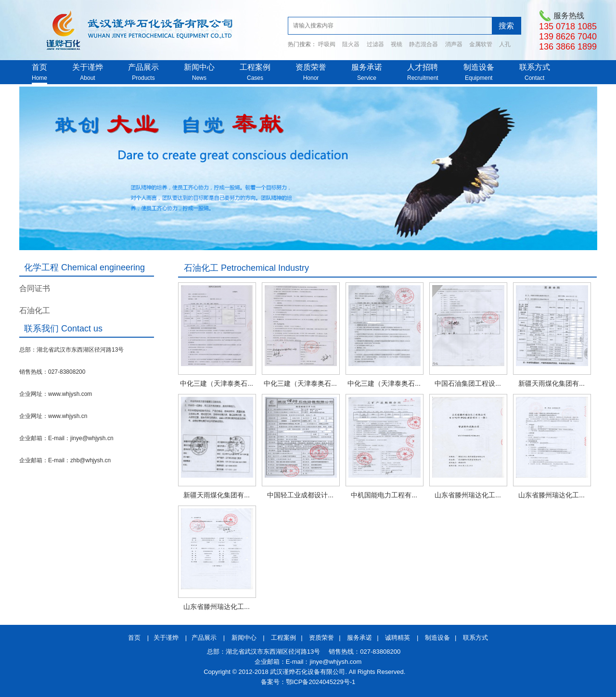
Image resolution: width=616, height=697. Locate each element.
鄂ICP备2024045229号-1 (321, 682)
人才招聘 (423, 67)
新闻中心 (199, 67)
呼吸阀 (327, 44)
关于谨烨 (88, 67)
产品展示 (143, 67)
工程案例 (255, 67)
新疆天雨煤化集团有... (552, 383)
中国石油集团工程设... (468, 383)
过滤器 (375, 44)
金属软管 (481, 44)
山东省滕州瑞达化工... (468, 495)
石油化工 (35, 310)
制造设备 (479, 67)
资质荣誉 (311, 67)
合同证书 (35, 288)
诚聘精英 (398, 638)
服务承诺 (367, 67)
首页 (39, 67)
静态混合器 (423, 44)
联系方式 (535, 67)
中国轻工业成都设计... (300, 495)
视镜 (397, 44)
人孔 (505, 44)
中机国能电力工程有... (384, 495)
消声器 (454, 44)
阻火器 (351, 44)
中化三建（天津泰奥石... (217, 383)
